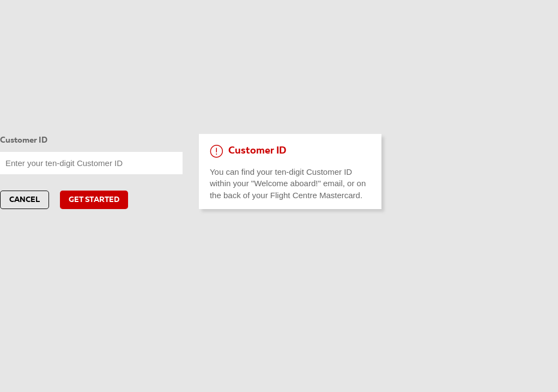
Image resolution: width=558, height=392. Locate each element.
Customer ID (24, 141)
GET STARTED (94, 200)
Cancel (25, 200)
